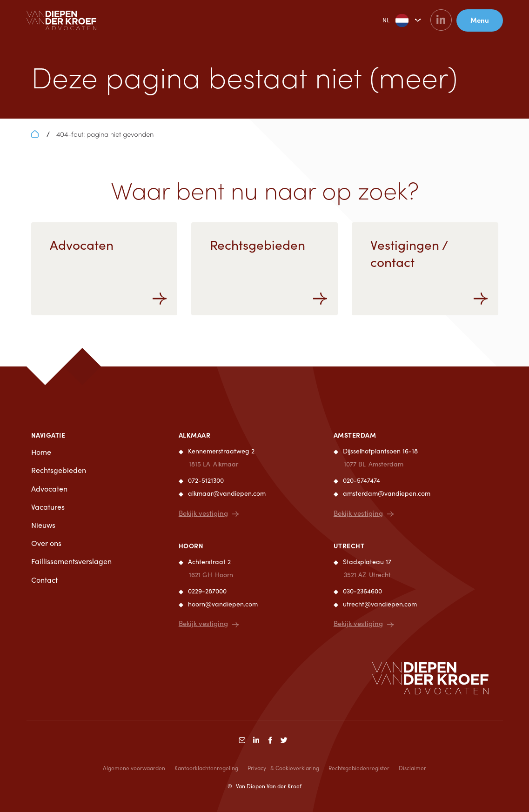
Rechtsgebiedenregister (359, 768)
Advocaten (49, 489)
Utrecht (349, 546)
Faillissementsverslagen (71, 561)
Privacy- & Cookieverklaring (283, 768)
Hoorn (191, 546)
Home (41, 452)
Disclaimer (412, 768)
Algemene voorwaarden (134, 768)
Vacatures (48, 507)
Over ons (46, 543)
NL (388, 20)
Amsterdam (355, 435)
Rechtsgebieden (59, 470)
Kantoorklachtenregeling (206, 768)
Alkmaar (195, 435)
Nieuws (43, 525)
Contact (44, 580)
